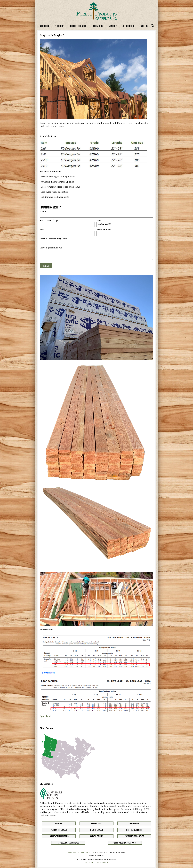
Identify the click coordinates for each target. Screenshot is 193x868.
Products (59, 26)
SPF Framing (134, 823)
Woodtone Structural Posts (125, 843)
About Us (44, 26)
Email (43, 230)
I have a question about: (51, 248)
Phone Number (104, 230)
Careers (144, 26)
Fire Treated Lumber (134, 830)
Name (43, 211)
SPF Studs (59, 823)
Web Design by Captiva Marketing (96, 862)
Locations (98, 26)
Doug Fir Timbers (96, 836)
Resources (129, 26)
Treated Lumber (96, 830)
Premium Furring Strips (134, 836)
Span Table (46, 716)
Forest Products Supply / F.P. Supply (81, 853)
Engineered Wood (79, 26)
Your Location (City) (49, 221)
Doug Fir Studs (96, 823)
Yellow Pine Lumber (59, 830)
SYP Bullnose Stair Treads (68, 843)
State (99, 221)
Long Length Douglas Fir (59, 836)
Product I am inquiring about (53, 239)
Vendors (113, 26)
